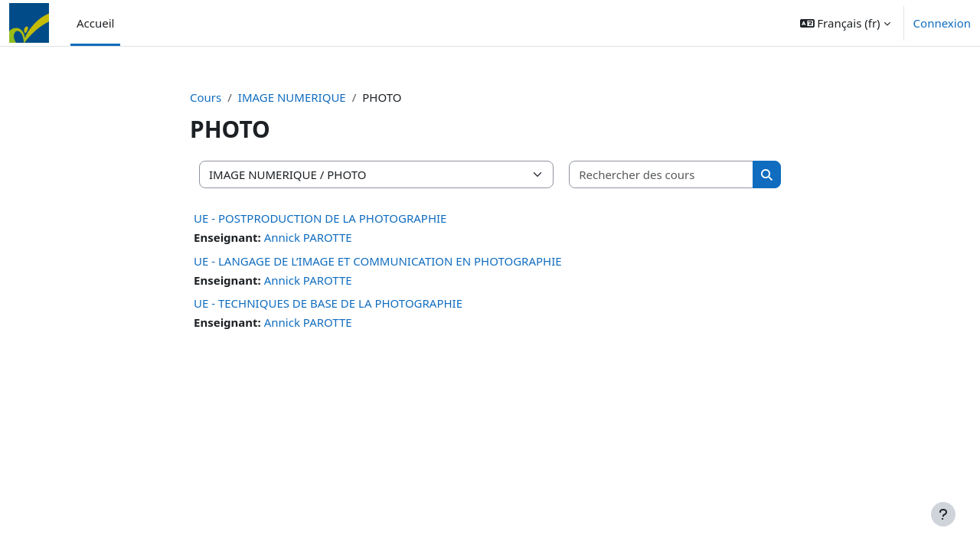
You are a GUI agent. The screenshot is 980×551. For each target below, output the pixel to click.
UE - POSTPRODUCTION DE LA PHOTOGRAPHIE (320, 218)
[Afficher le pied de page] (943, 514)
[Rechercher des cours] (661, 175)
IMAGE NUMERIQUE (292, 97)
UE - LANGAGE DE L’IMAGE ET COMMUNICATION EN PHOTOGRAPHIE (378, 261)
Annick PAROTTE (308, 237)
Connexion (942, 23)
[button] (845, 23)
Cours (206, 97)
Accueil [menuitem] (95, 23)
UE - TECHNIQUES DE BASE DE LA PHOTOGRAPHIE (328, 303)
